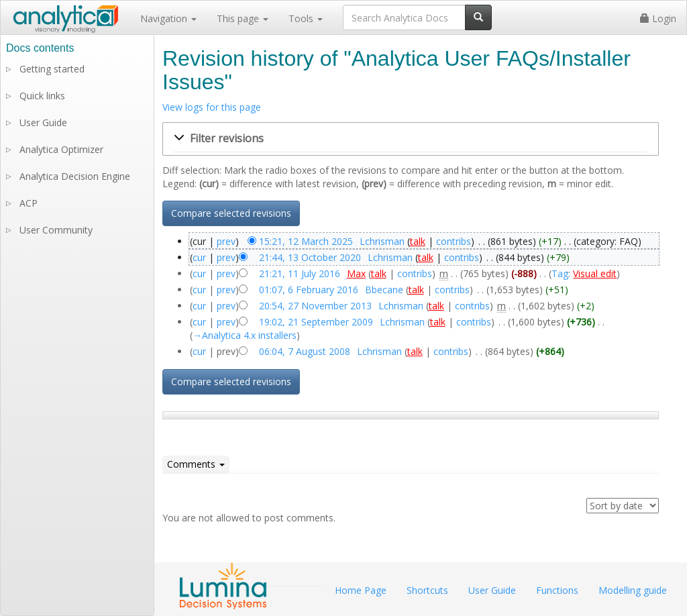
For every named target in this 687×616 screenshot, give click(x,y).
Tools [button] (306, 18)
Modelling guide (633, 590)
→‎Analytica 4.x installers (245, 335)
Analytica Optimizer (61, 149)
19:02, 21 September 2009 (316, 322)
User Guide (43, 122)
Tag (560, 273)
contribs (454, 241)
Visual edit (595, 273)
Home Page (361, 590)
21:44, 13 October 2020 (310, 257)
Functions (557, 590)
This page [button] (243, 18)
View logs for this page (212, 107)
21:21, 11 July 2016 (300, 273)
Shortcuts (427, 590)
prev (226, 241)
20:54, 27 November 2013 (315, 306)
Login (658, 18)
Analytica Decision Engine (75, 176)
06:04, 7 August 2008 (305, 351)
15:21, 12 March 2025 (306, 241)
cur (199, 257)
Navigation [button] (168, 18)
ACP (29, 203)
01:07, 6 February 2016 (309, 290)
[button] (411, 139)
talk (418, 241)
